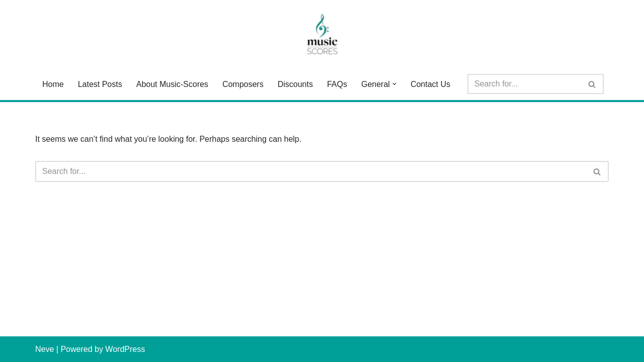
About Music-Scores (172, 84)
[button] (394, 84)
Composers (243, 84)
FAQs (337, 84)
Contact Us (430, 84)
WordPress (125, 349)
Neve (45, 349)
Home (53, 84)
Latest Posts (100, 84)
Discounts (295, 84)
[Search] (524, 84)
